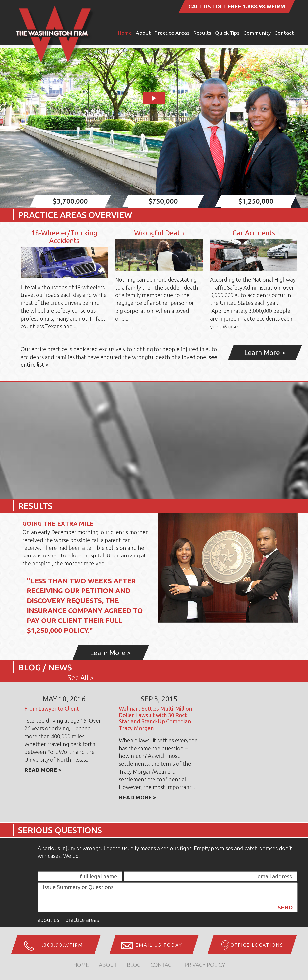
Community (257, 33)
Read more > (43, 770)
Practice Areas (172, 33)
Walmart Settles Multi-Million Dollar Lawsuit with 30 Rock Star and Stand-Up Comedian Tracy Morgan (155, 718)
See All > (81, 677)
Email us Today (159, 945)
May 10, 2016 (64, 699)
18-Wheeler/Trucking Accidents (64, 237)
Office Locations (257, 945)
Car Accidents (254, 233)
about (108, 965)
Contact (284, 33)
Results (202, 33)
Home (125, 33)
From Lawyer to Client (52, 708)
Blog (134, 965)
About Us (48, 920)
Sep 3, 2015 (159, 699)
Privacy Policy (205, 965)
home (81, 965)
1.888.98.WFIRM (264, 6)
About (143, 33)
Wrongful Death (159, 233)
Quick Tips (227, 33)
